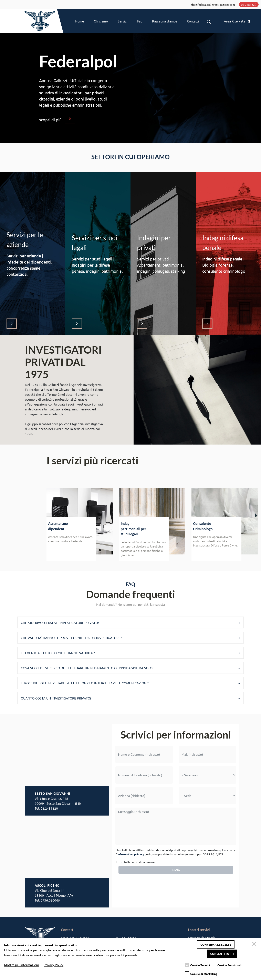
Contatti (193, 23)
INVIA (176, 872)
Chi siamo (101, 23)
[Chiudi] (255, 944)
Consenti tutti (222, 954)
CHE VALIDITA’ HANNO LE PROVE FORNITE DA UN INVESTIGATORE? (71, 640)
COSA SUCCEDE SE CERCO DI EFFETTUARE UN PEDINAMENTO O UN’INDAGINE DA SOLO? (87, 670)
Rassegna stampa (165, 23)
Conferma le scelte (216, 944)
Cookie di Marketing (204, 974)
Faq (140, 23)
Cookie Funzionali (229, 965)
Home (80, 23)
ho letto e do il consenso (135, 864)
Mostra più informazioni (21, 965)
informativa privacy (131, 856)
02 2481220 (248, 5)
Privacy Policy (54, 965)
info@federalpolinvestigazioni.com (212, 5)
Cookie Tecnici (200, 965)
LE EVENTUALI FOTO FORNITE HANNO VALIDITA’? (58, 655)
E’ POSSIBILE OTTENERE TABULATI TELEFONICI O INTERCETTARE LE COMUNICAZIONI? (85, 685)
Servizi (123, 23)
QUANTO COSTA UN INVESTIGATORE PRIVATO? (56, 700)
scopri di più (50, 122)
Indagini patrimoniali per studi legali (133, 531)
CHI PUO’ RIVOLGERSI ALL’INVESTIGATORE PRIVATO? (60, 625)
